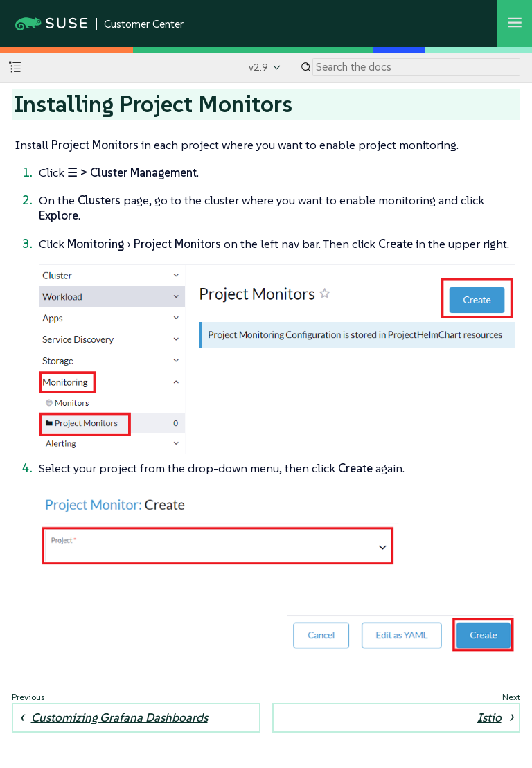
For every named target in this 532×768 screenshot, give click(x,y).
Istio (489, 717)
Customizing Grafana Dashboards (119, 717)
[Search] (416, 67)
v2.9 (258, 67)
